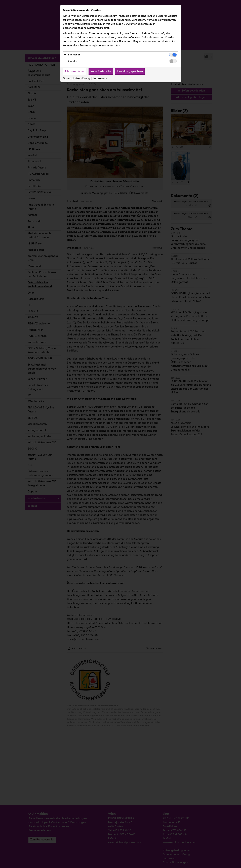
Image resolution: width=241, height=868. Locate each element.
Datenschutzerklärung (76, 79)
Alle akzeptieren (75, 72)
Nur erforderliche (101, 72)
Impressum (100, 79)
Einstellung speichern (130, 72)
